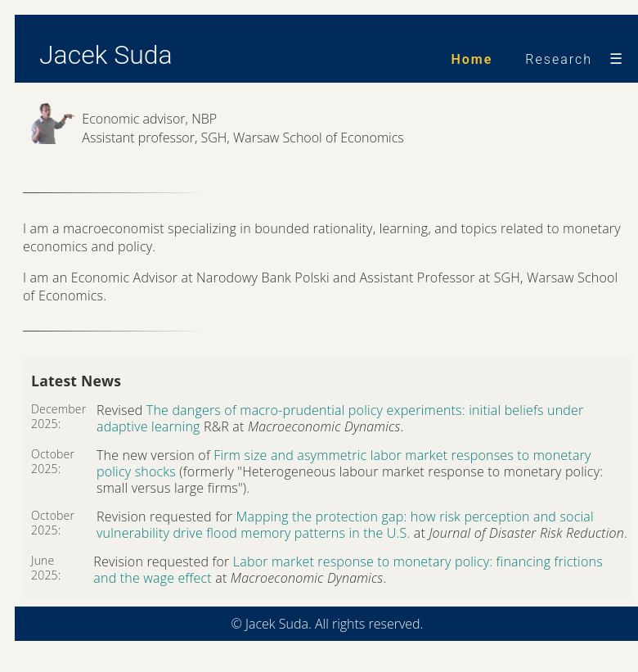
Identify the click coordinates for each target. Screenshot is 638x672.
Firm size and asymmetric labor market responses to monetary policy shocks (344, 463)
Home (472, 59)
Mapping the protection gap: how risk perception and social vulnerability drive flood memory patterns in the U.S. (345, 525)
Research (559, 59)
